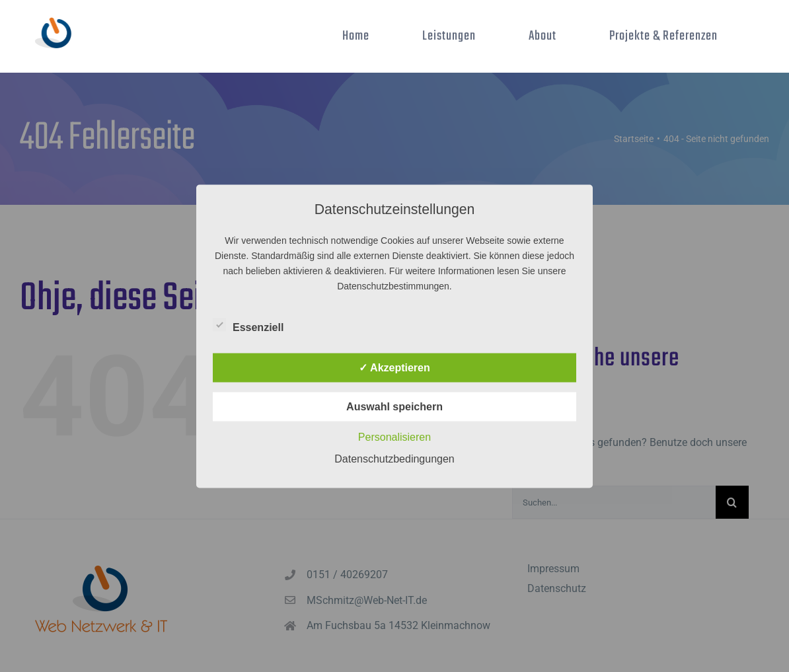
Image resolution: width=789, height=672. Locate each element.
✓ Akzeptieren (394, 367)
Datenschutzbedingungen (394, 458)
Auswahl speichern (394, 406)
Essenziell (248, 325)
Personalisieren (394, 436)
